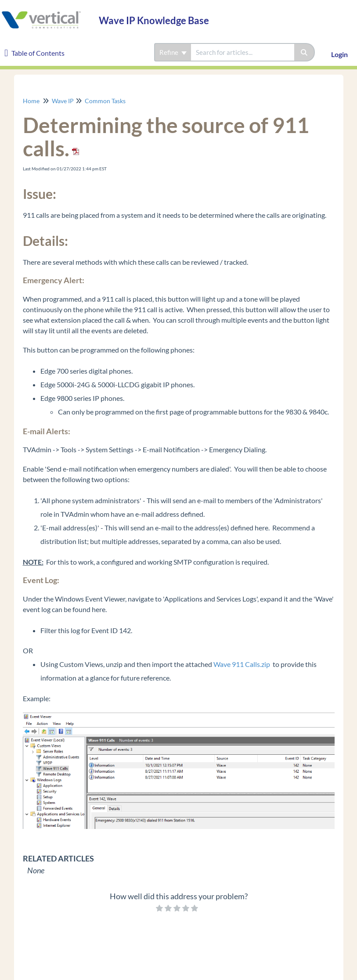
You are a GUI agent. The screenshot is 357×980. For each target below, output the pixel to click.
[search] (243, 52)
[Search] (305, 52)
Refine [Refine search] (173, 52)
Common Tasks (105, 101)
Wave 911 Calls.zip (242, 664)
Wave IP (63, 101)
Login (339, 54)
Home (31, 101)
